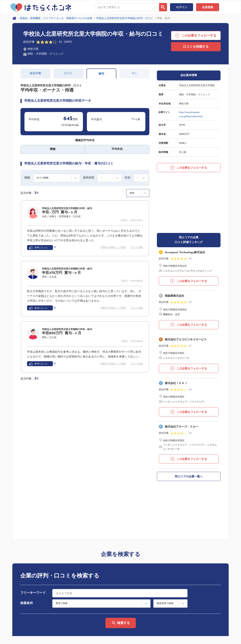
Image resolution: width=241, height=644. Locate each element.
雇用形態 (88, 178)
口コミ (68, 73)
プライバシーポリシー (28, 628)
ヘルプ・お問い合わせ (224, 590)
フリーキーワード (33, 490)
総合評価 (35, 73)
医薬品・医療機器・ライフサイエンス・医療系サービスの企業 (56, 18)
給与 (101, 74)
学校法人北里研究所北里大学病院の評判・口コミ (125, 18)
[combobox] (127, 7)
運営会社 (5, 628)
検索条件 (27, 501)
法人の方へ (181, 609)
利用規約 (180, 596)
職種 (27, 178)
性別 (127, 178)
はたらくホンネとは (186, 590)
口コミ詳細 (137, 247)
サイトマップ (182, 602)
